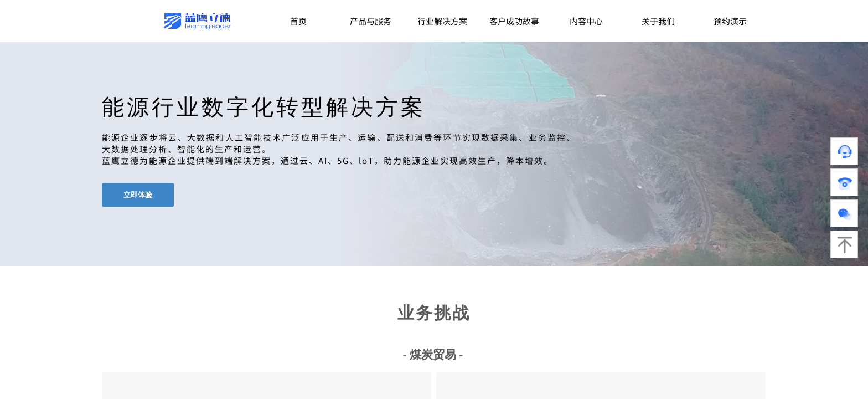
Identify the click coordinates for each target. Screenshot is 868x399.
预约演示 (730, 21)
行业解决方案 (442, 21)
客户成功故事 (514, 21)
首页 (298, 21)
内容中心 (586, 21)
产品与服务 (371, 21)
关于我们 (658, 21)
